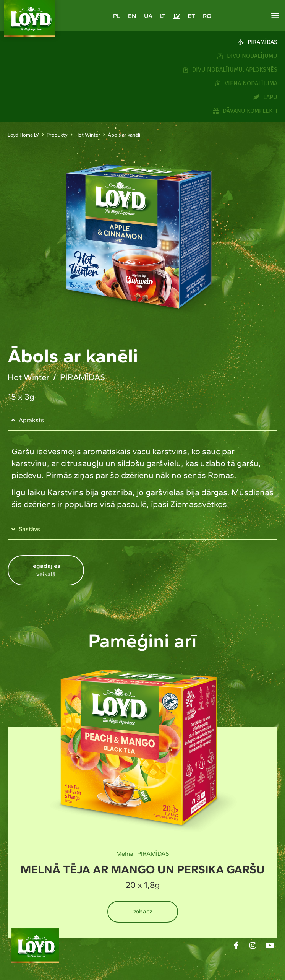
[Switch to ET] (191, 16)
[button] (275, 15)
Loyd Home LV (23, 135)
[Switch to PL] (117, 16)
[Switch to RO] (207, 16)
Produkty (57, 135)
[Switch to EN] (132, 16)
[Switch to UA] (148, 16)
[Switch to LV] (177, 16)
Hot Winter (88, 135)
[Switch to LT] (163, 16)
